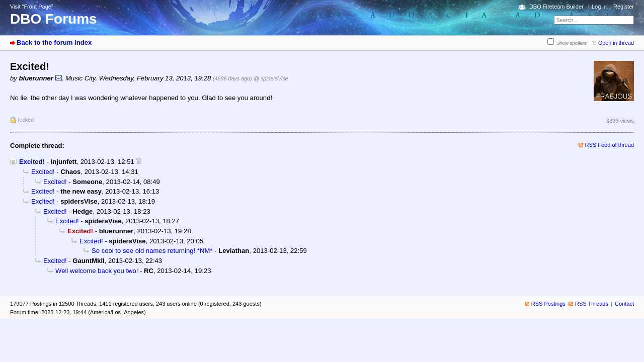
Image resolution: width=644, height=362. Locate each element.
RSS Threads (592, 304)
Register (624, 7)
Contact (624, 304)
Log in (599, 7)
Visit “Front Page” (32, 7)
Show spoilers (572, 43)
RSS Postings (548, 304)
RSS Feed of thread (610, 145)
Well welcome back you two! (97, 271)
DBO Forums (54, 19)
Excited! (32, 162)
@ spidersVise (271, 78)
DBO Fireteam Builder (556, 7)
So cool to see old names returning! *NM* (152, 251)
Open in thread (616, 43)
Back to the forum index (54, 42)
